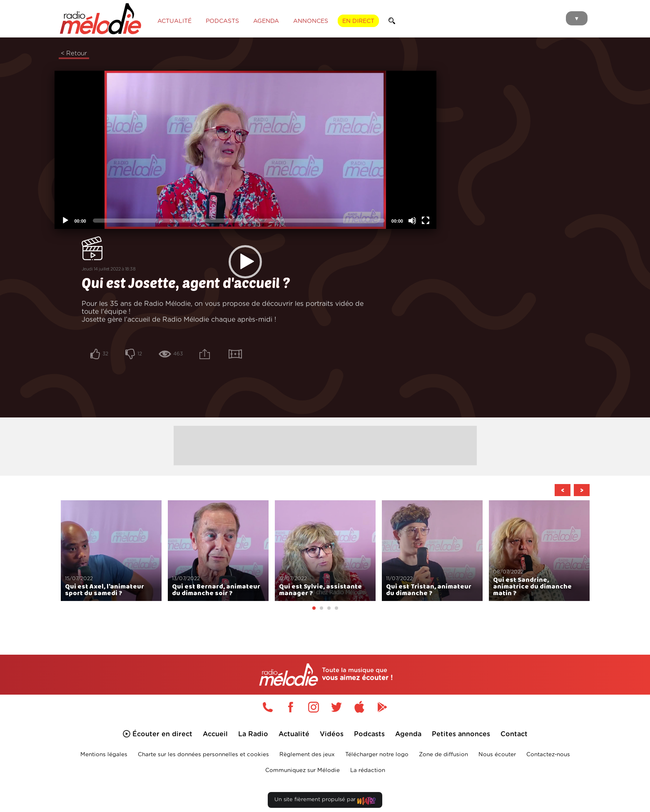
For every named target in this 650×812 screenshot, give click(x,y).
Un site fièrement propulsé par (325, 786)
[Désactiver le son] (328, 360)
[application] (203, 220)
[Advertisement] (325, 429)
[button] (203, 220)
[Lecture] (65, 360)
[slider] (197, 360)
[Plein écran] (341, 360)
